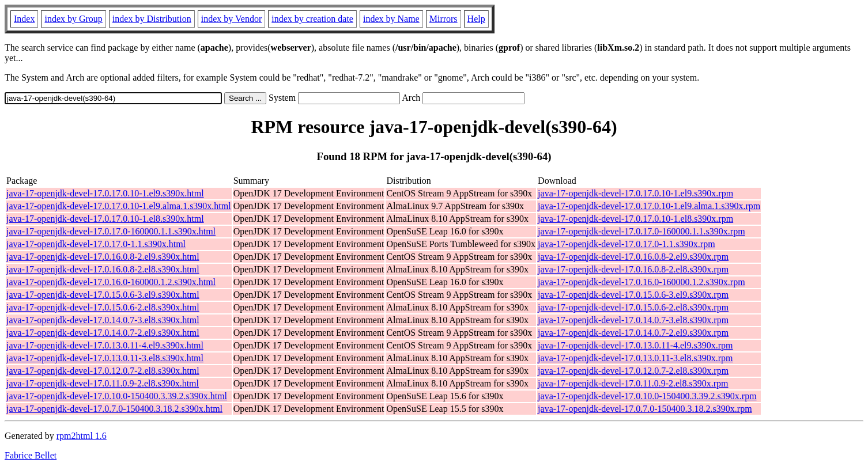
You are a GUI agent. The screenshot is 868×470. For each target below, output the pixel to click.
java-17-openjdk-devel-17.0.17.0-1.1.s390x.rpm (626, 244)
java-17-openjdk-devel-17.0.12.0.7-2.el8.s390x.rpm (633, 371)
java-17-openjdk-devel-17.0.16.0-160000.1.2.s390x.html (111, 282)
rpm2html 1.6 (82, 436)
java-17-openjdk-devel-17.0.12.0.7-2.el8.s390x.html (103, 371)
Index (24, 19)
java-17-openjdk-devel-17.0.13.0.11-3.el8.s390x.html (105, 358)
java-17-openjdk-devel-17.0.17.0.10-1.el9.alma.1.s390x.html (119, 206)
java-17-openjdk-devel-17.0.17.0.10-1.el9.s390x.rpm (635, 193)
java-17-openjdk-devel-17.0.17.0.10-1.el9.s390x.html (105, 193)
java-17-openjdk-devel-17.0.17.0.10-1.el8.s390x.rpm (635, 219)
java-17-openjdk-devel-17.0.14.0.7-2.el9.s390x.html (103, 333)
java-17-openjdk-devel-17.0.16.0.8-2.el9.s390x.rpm (633, 257)
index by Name (391, 19)
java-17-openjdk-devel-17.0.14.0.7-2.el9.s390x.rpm (633, 333)
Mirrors (444, 19)
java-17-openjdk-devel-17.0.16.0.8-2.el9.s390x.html (103, 257)
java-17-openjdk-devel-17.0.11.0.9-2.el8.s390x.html (103, 383)
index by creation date (312, 19)
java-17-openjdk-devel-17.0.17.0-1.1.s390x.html (96, 244)
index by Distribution (152, 19)
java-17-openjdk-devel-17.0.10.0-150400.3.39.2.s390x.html (117, 396)
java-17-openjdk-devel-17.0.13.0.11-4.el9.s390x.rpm (635, 345)
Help (476, 19)
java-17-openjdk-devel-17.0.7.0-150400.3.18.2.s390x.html (114, 409)
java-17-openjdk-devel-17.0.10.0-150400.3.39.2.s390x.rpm (647, 396)
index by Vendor (231, 19)
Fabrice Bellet (31, 455)
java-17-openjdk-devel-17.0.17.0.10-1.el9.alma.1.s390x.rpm (649, 206)
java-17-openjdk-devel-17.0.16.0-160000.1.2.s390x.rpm (641, 282)
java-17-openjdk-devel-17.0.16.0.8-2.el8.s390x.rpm (633, 269)
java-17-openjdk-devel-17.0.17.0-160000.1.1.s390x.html (111, 231)
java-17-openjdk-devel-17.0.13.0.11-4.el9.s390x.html (105, 345)
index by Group (73, 19)
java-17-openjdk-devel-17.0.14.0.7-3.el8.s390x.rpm (633, 320)
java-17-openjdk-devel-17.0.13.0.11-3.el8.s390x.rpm (635, 358)
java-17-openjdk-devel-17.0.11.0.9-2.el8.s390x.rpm (633, 383)
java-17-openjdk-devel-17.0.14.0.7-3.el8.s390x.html (103, 320)
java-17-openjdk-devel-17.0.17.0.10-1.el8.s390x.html (105, 219)
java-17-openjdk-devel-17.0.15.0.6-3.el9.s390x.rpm (633, 295)
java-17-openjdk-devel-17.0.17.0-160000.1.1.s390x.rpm (641, 231)
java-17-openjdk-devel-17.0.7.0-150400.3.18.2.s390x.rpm (645, 409)
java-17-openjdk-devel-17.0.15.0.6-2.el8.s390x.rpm (633, 307)
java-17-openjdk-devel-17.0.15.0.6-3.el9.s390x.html (103, 295)
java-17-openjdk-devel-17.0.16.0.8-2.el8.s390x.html (103, 269)
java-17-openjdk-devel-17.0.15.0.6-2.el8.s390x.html (103, 307)
